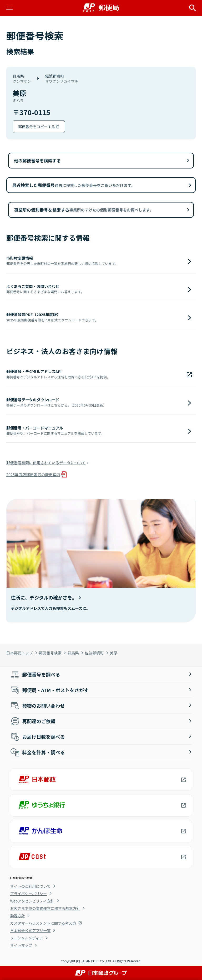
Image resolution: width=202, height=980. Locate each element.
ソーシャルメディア (26, 938)
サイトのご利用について (30, 886)
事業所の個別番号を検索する (84, 210)
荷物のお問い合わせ (37, 706)
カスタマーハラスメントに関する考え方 (43, 923)
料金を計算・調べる (37, 752)
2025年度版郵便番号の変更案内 (33, 474)
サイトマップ (21, 945)
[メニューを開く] (9, 8)
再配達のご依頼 (33, 721)
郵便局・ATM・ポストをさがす (49, 690)
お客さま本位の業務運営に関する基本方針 (45, 908)
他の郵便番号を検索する (37, 161)
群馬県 (73, 653)
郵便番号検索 (50, 653)
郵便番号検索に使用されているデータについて (46, 463)
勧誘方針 (17, 916)
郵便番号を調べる (35, 674)
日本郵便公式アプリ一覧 (30, 930)
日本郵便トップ (20, 653)
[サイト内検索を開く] (193, 8)
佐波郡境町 (94, 653)
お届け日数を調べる (37, 737)
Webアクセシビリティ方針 (32, 901)
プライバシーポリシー (28, 894)
